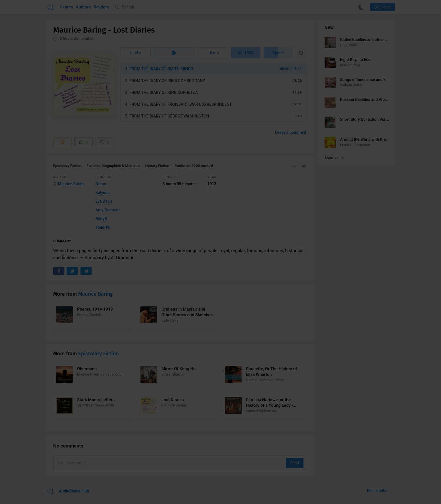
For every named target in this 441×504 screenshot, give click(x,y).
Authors (83, 7)
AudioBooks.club (67, 491)
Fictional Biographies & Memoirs (113, 166)
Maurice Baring (95, 294)
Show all (334, 158)
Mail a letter (377, 491)
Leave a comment (291, 132)
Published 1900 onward (194, 166)
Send (295, 463)
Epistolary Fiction (67, 166)
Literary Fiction (157, 166)
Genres (66, 7)
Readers (101, 7)
